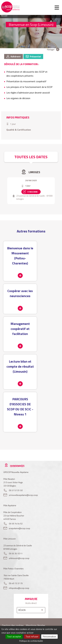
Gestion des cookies (13, 625)
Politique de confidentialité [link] (31, 641)
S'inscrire (32, 192)
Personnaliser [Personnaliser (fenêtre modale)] (49, 636)
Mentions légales (36, 625)
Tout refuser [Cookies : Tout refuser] (32, 636)
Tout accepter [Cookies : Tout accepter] (14, 636)
